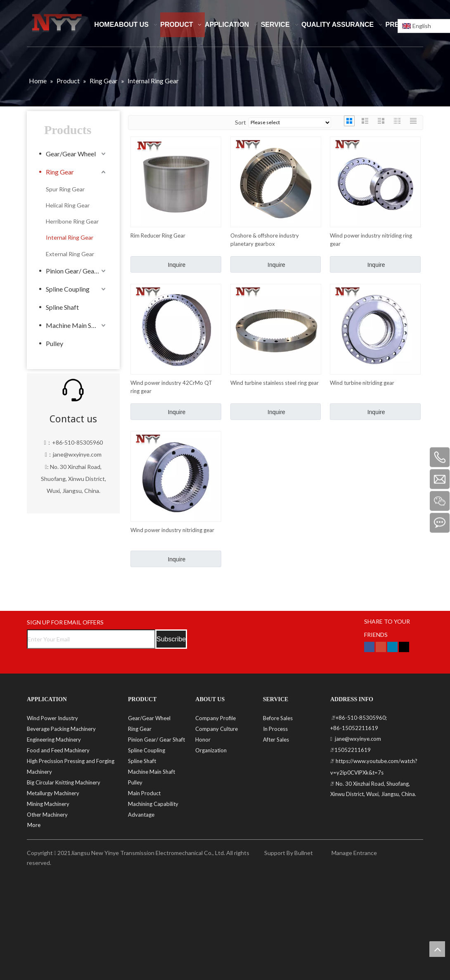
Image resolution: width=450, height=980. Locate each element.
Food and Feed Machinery (58, 750)
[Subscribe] (171, 639)
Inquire (176, 265)
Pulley (54, 343)
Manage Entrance (354, 853)
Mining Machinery (48, 804)
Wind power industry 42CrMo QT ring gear (171, 387)
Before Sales (278, 718)
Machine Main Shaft (74, 325)
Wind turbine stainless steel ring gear (275, 383)
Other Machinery (47, 815)
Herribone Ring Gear (72, 221)
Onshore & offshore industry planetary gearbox (265, 240)
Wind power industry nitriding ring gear (371, 240)
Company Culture (217, 729)
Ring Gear (60, 172)
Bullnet (304, 853)
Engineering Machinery (54, 740)
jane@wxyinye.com (77, 454)
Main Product (144, 793)
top (437, 949)
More (34, 825)
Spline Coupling (68, 289)
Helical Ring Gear (68, 205)
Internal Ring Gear (70, 237)
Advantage (141, 815)
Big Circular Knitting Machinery (64, 782)
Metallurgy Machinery (53, 793)
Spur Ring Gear (65, 189)
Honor (203, 740)
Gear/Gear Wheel (71, 154)
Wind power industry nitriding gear (172, 530)
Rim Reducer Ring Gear (158, 236)
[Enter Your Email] (91, 639)
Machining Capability (153, 804)
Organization (211, 750)
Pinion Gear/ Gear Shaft (77, 271)
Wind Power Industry (52, 718)
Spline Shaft (62, 307)
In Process (275, 729)
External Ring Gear (70, 254)
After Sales (276, 740)
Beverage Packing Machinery (61, 729)
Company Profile (216, 718)
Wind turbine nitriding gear (362, 383)
